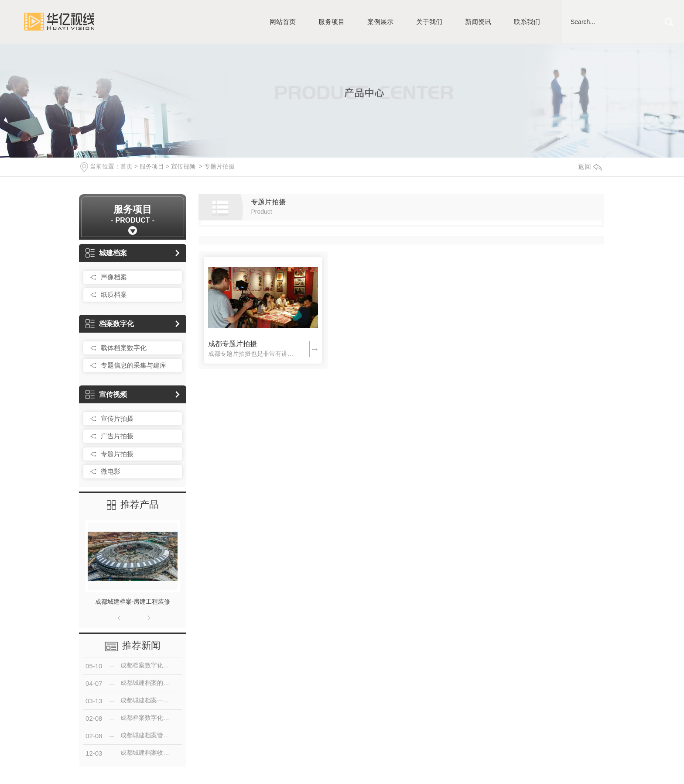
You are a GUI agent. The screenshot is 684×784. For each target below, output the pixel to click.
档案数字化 (110, 324)
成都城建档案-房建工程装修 (133, 602)
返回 (590, 167)
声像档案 (114, 277)
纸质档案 (114, 294)
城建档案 (106, 253)
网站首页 (283, 22)
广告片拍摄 (117, 436)
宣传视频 (183, 166)
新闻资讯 (478, 22)
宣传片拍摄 (117, 418)
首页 (127, 166)
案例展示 (380, 22)
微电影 (111, 471)
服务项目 (332, 22)
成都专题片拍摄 (233, 344)
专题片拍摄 (219, 166)
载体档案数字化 (124, 348)
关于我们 (429, 22)
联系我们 (527, 22)
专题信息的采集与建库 (133, 365)
